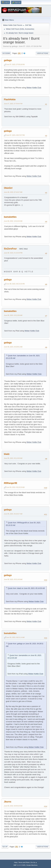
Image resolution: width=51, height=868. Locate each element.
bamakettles (10, 217)
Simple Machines (32, 865)
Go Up (5, 847)
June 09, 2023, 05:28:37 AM (13, 514)
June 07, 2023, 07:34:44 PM (13, 104)
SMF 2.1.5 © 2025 (19, 865)
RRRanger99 (10, 483)
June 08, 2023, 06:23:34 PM (15, 284)
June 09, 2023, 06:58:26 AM (13, 806)
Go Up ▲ (34, 862)
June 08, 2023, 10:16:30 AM (13, 221)
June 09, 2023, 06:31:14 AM (15, 637)
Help (16, 862)
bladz (7, 454)
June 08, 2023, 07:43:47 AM (13, 192)
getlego (8, 60)
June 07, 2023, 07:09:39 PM (15, 65)
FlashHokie (10, 99)
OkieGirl (8, 188)
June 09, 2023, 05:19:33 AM (15, 487)
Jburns (8, 802)
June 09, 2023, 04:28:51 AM (13, 347)
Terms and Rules (24, 862)
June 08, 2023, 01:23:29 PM (13, 253)
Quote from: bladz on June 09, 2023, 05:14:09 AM (26, 588)
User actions (42, 53)
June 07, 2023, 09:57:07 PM (15, 135)
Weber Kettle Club (34, 88)
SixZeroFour (10, 249)
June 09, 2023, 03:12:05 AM (13, 315)
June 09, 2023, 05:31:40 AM (13, 579)
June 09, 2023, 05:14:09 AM (13, 458)
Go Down (6, 53)
